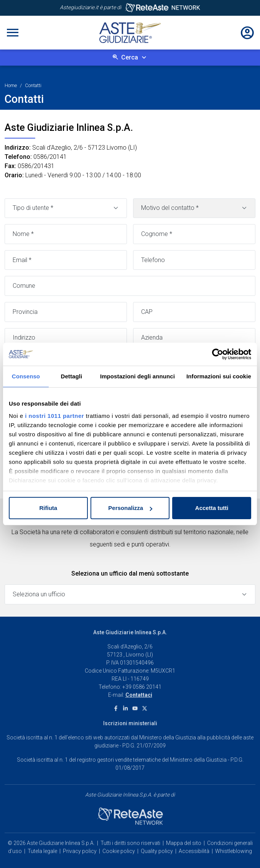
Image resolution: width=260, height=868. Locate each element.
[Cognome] (194, 234)
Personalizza (130, 508)
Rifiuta (48, 508)
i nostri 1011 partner (54, 416)
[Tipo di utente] (66, 208)
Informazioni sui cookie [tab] (219, 376)
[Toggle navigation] (13, 33)
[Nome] (66, 234)
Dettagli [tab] (72, 376)
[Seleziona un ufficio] (130, 594)
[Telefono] (194, 260)
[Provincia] (66, 312)
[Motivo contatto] (194, 208)
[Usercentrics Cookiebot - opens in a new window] (218, 354)
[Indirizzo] (66, 338)
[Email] (66, 260)
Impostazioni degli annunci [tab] (137, 376)
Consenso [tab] (26, 376)
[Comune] (130, 286)
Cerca (130, 57)
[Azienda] (194, 338)
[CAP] (194, 312)
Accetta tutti (212, 508)
